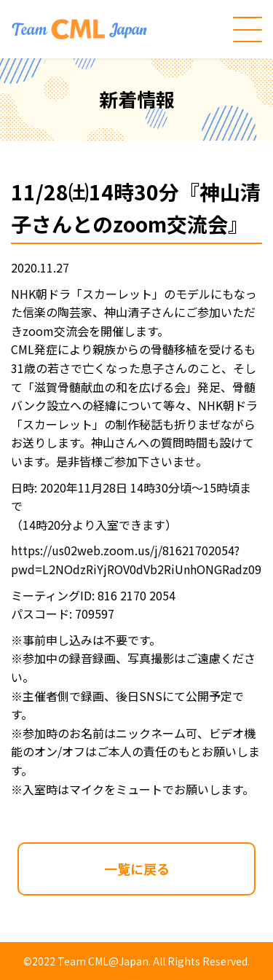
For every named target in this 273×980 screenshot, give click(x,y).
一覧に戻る (137, 869)
